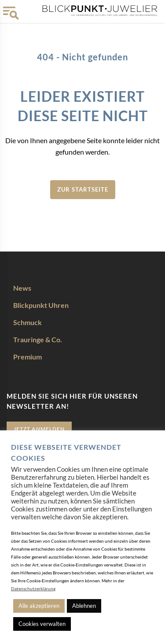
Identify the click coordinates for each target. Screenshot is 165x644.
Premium (27, 357)
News (22, 288)
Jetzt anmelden (39, 429)
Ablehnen (84, 606)
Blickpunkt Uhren (41, 305)
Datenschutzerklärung (33, 588)
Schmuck (27, 322)
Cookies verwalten (42, 624)
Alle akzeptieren (39, 606)
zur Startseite (83, 189)
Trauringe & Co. (38, 339)
